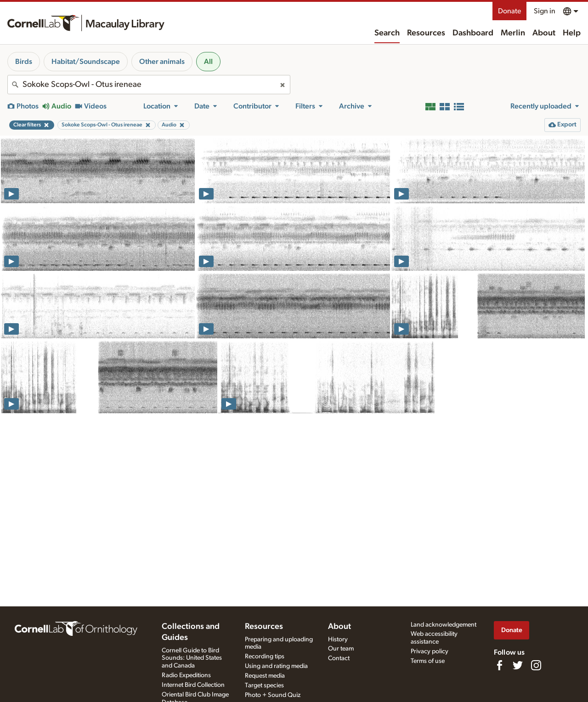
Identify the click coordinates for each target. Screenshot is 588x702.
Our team (341, 649)
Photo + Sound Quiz (273, 695)
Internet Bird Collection (193, 685)
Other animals (162, 62)
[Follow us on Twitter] (518, 665)
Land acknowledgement (444, 625)
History (338, 639)
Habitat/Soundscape (86, 62)
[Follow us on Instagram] (536, 665)
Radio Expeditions (186, 675)
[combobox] (149, 85)
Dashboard (473, 33)
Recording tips (265, 656)
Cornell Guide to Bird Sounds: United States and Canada (192, 658)
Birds (24, 62)
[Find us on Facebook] (499, 665)
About (544, 33)
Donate (509, 11)
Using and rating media (276, 666)
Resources (426, 33)
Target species (264, 685)
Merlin (513, 33)
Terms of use (428, 661)
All (208, 62)
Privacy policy (430, 651)
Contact (339, 658)
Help (572, 33)
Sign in (545, 11)
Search (387, 33)
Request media (265, 676)
